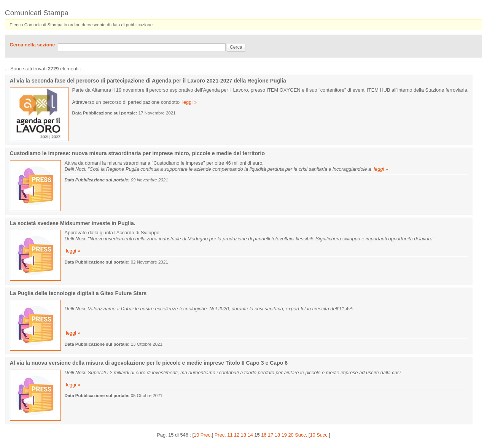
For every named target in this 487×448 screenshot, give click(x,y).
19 (284, 435)
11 (230, 435)
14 (250, 435)
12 (237, 435)
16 (264, 435)
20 (291, 435)
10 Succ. (319, 435)
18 (277, 435)
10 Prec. (203, 435)
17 (271, 435)
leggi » (189, 102)
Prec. (220, 435)
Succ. (301, 435)
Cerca (236, 47)
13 (243, 435)
